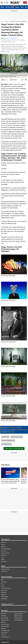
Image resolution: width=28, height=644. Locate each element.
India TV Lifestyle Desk (12, 38)
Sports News (4, 590)
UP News (3, 628)
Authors (3, 559)
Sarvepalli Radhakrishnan (8, 440)
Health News (4, 599)
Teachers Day (5, 437)
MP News (3, 622)
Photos (3, 584)
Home (2, 7)
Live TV (3, 557)
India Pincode (4, 571)
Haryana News (5, 618)
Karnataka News (5, 637)
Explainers (4, 595)
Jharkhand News (5, 620)
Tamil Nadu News (5, 626)
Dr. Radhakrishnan (6, 444)
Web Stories (4, 561)
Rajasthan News (18, 616)
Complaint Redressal (6, 549)
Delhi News (4, 616)
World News (4, 582)
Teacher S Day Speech (17, 437)
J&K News (4, 635)
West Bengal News (18, 620)
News (2, 21)
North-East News (5, 624)
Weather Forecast (5, 569)
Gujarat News (4, 633)
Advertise (3, 547)
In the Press (4, 551)
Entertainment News (6, 588)
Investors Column (5, 553)
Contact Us (4, 542)
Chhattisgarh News (6, 631)
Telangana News (18, 618)
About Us (3, 545)
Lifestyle (6, 21)
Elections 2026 (10, 7)
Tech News (4, 592)
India (22, 7)
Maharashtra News (18, 614)
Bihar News (4, 614)
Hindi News (4, 555)
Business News (5, 597)
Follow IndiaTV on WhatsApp (14, 449)
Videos (17, 7)
